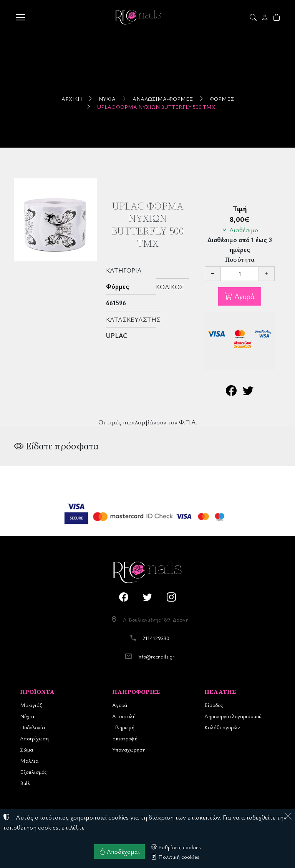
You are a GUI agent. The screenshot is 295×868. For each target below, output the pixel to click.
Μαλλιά (29, 761)
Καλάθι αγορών (222, 727)
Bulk (25, 783)
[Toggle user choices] (266, 17)
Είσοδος (214, 705)
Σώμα (27, 749)
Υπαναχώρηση (129, 749)
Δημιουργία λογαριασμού (233, 716)
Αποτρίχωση (34, 738)
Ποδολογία (32, 727)
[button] (254, 17)
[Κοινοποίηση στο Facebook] (231, 392)
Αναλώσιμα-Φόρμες (163, 99)
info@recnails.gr (156, 656)
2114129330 (156, 638)
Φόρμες (222, 99)
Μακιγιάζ (31, 705)
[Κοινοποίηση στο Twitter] (248, 392)
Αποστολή (124, 716)
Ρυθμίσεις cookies (176, 847)
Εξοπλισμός (33, 772)
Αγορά (244, 296)
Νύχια (107, 99)
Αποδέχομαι (119, 851)
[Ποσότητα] (240, 274)
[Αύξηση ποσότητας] (267, 274)
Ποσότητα (240, 260)
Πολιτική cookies (175, 856)
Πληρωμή (123, 727)
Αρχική (72, 99)
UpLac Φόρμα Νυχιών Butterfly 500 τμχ (156, 107)
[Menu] (20, 17)
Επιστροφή (125, 738)
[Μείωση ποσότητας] (213, 274)
